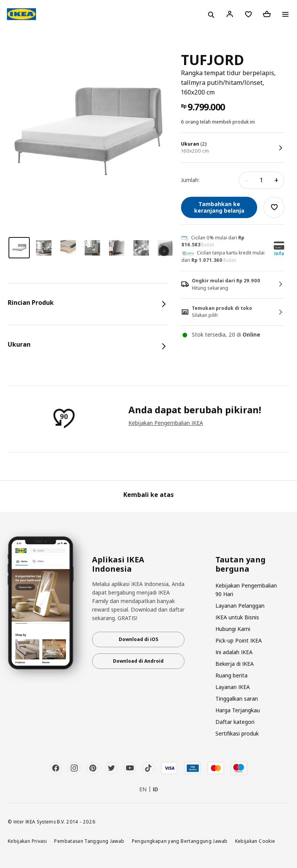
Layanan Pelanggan (240, 606)
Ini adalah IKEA (234, 652)
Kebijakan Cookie (255, 841)
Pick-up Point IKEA (239, 640)
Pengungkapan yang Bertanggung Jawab (180, 841)
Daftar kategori (235, 722)
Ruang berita (231, 675)
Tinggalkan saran (237, 699)
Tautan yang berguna (241, 564)
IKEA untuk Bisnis (237, 617)
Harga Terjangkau (238, 710)
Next (164, 251)
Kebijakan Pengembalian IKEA (166, 423)
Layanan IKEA (233, 687)
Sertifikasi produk (237, 733)
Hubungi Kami (233, 629)
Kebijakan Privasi (27, 841)
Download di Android (138, 661)
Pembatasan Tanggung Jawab (89, 841)
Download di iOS (138, 639)
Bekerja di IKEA (235, 664)
